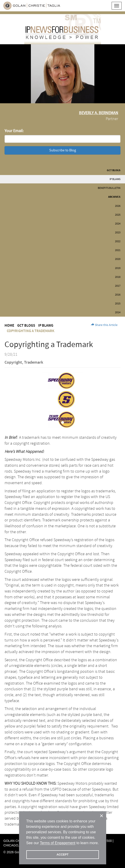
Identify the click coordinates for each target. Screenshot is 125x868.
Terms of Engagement (58, 843)
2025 (118, 215)
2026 (118, 206)
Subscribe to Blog (63, 150)
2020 (118, 259)
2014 (118, 312)
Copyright (13, 362)
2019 (118, 268)
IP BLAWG (115, 179)
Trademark (34, 362)
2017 (118, 286)
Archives (114, 197)
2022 (118, 241)
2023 (118, 233)
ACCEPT (62, 854)
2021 (118, 250)
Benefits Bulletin (109, 188)
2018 (118, 277)
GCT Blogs (114, 170)
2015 (118, 304)
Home (9, 326)
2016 (118, 295)
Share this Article (104, 325)
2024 (118, 224)
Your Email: (14, 131)
